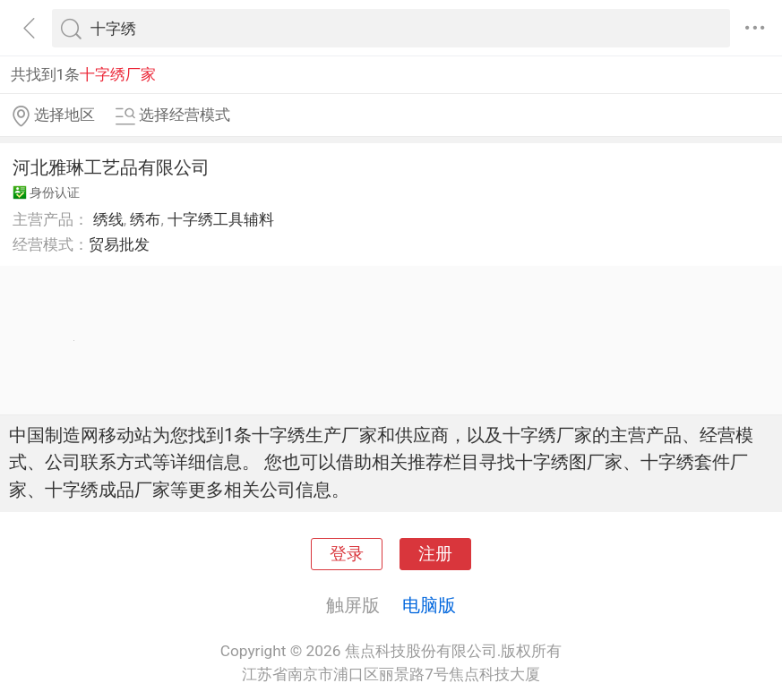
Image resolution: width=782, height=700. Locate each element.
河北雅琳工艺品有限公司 (111, 167)
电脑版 (429, 605)
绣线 (108, 219)
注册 (435, 554)
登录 (347, 554)
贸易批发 (119, 244)
